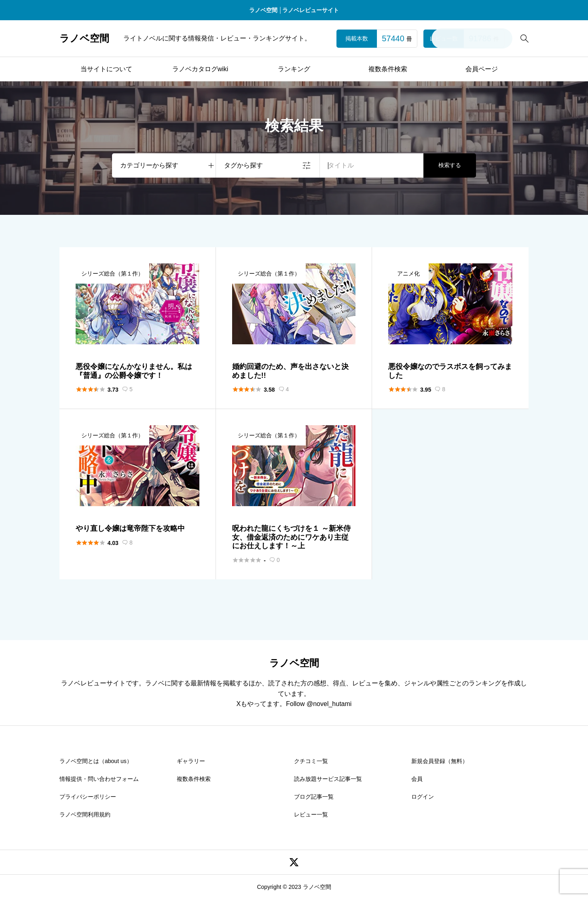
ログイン (423, 797)
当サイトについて (106, 69)
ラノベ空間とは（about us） (96, 761)
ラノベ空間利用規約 (85, 814)
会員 (417, 779)
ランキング (294, 69)
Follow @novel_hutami (319, 704)
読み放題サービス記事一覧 (328, 779)
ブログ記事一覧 (314, 797)
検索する (450, 165)
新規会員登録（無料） (440, 761)
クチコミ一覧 (311, 761)
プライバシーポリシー (88, 797)
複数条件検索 (388, 69)
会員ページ (482, 69)
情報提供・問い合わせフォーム (99, 779)
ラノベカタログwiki (200, 69)
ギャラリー (191, 761)
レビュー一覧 (311, 814)
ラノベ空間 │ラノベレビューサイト (294, 10)
